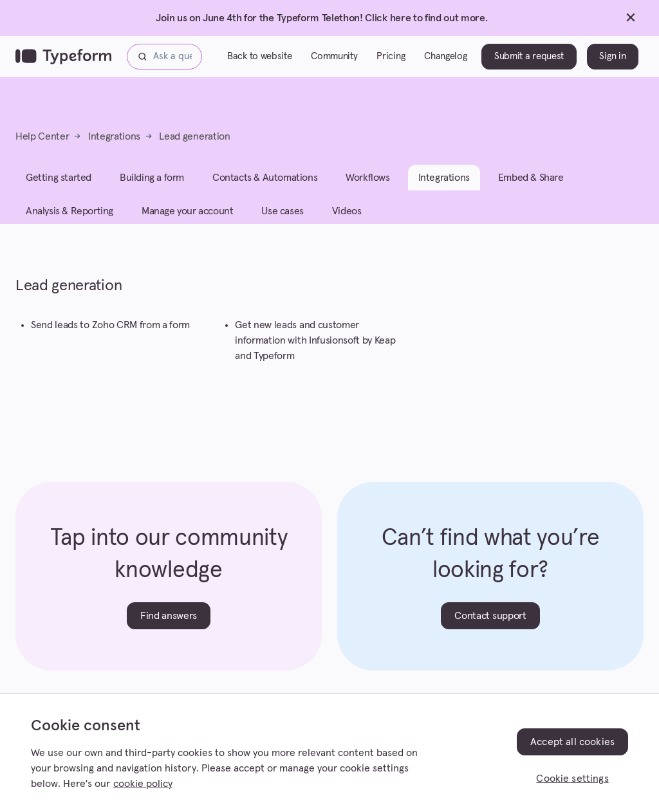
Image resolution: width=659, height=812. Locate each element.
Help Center (42, 136)
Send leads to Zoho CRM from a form (110, 325)
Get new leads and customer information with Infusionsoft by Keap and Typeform (315, 340)
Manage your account (187, 211)
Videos (347, 211)
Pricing (391, 56)
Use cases (282, 211)
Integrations (114, 136)
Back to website (259, 56)
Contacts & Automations (265, 178)
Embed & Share (531, 178)
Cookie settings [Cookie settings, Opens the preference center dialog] (572, 779)
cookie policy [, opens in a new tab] (143, 784)
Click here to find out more (425, 18)
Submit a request (529, 56)
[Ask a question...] (164, 57)
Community (334, 56)
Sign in (612, 56)
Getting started (59, 178)
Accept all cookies (572, 742)
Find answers (169, 616)
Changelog (445, 56)
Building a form (152, 178)
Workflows (367, 178)
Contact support (490, 616)
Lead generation (194, 136)
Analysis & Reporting (70, 211)
